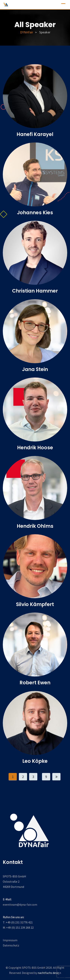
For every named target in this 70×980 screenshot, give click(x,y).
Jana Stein (35, 369)
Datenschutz (11, 945)
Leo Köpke (35, 761)
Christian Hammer (35, 291)
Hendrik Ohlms (35, 526)
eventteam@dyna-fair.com (20, 905)
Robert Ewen (35, 683)
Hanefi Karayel (35, 134)
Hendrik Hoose (35, 448)
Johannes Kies (35, 213)
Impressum (10, 940)
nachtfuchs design (49, 973)
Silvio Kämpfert (35, 604)
